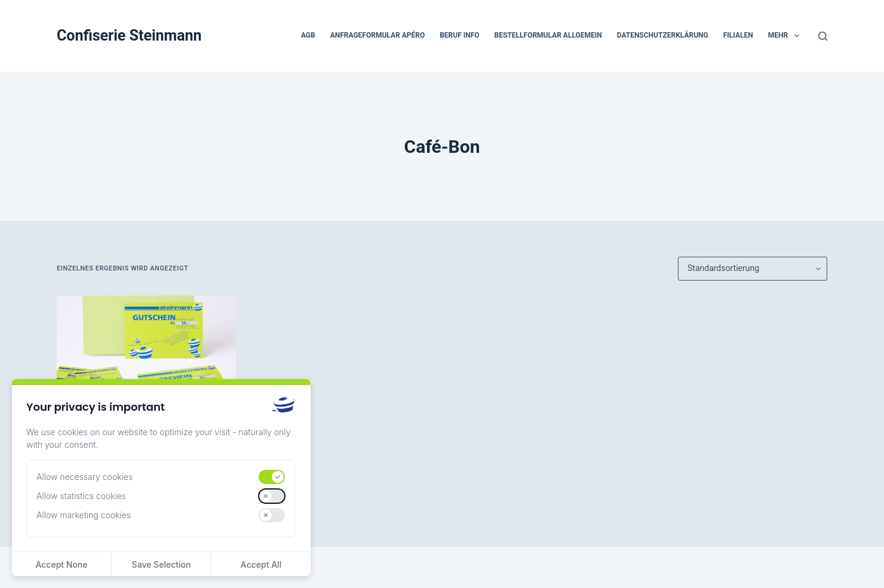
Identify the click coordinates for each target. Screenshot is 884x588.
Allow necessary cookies (85, 477)
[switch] (272, 477)
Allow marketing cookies (84, 515)
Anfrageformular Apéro (378, 35)
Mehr (786, 36)
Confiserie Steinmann (129, 36)
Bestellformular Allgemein (548, 35)
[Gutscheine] (146, 363)
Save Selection (162, 564)
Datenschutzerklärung (663, 35)
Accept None (61, 564)
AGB (308, 35)
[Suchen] (823, 36)
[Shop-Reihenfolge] (753, 269)
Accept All (261, 564)
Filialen (738, 35)
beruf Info (459, 35)
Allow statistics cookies (81, 496)
